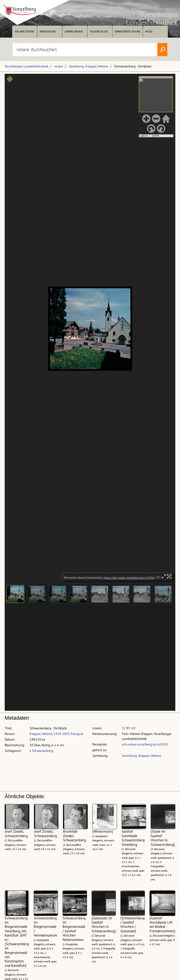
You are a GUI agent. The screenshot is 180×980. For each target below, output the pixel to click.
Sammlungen (74, 32)
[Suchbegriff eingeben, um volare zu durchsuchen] (85, 50)
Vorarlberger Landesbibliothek (26, 66)
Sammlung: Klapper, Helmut (89, 66)
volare (59, 66)
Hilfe (149, 32)
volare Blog (99, 32)
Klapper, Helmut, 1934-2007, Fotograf (56, 734)
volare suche (24, 32)
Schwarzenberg (43, 751)
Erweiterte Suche (128, 32)
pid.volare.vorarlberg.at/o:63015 (145, 744)
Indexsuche (48, 32)
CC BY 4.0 (129, 728)
